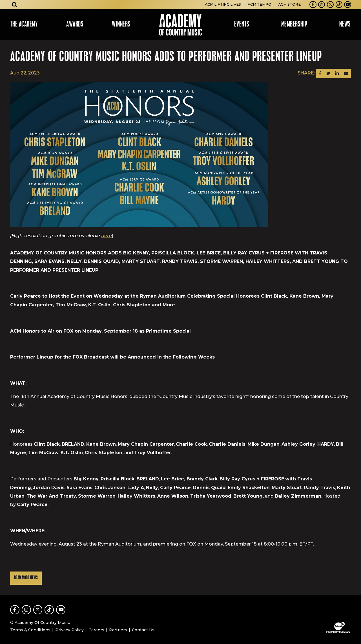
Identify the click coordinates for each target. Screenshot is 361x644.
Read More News (26, 578)
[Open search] (15, 5)
